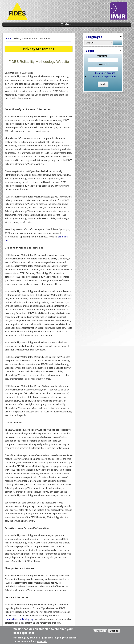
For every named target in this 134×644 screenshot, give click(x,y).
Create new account (105, 73)
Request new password (105, 77)
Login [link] (90, 51)
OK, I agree (100, 632)
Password (103, 64)
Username (103, 56)
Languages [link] (94, 37)
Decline (114, 632)
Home (9, 39)
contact (19, 619)
